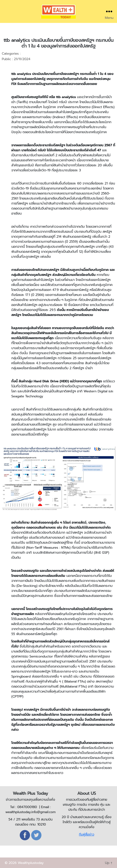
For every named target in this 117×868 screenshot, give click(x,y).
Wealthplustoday (31, 863)
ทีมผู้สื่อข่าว (86, 834)
